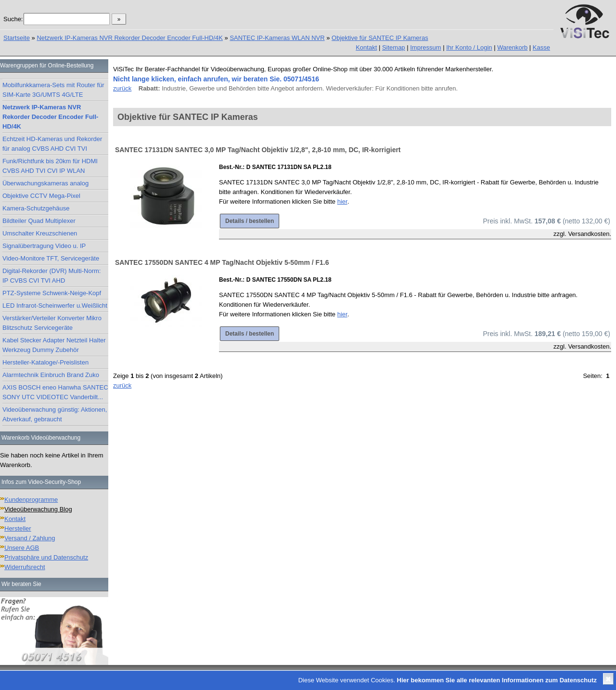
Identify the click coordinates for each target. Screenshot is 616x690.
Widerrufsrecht (25, 567)
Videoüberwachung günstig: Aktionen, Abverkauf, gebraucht (55, 414)
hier (342, 202)
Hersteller (18, 528)
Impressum (425, 47)
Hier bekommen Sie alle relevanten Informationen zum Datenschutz (497, 680)
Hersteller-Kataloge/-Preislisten (45, 362)
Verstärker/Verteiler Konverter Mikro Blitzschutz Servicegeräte (52, 323)
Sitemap (394, 47)
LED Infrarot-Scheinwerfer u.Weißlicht (55, 306)
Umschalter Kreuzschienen (40, 233)
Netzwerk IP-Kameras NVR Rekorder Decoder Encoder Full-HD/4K (130, 38)
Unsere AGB (22, 548)
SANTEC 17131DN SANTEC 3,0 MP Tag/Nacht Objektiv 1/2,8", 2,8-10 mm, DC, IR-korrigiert (258, 150)
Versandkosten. (590, 234)
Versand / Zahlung (30, 538)
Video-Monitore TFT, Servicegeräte (51, 258)
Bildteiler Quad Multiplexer (39, 221)
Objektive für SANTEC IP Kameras (380, 38)
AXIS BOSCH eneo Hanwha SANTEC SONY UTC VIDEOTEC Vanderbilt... (55, 392)
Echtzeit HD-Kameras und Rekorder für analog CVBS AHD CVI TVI (52, 144)
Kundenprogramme (31, 500)
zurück (122, 88)
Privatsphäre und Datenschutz (46, 557)
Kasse (541, 47)
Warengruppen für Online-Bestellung (47, 65)
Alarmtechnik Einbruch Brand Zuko (51, 375)
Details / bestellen (250, 221)
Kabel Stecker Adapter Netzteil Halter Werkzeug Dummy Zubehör (54, 345)
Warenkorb (512, 47)
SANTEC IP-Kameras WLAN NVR (277, 38)
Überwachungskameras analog (45, 183)
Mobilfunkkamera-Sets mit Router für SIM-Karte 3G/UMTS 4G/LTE (53, 90)
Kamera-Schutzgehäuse (36, 208)
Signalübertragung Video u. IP (44, 246)
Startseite (17, 38)
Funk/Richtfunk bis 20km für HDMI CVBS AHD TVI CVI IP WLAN (50, 166)
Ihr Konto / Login (469, 47)
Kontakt (366, 47)
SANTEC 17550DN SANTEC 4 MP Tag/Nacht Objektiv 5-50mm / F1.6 (222, 262)
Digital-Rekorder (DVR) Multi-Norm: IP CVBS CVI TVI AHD (51, 276)
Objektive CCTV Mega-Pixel (41, 196)
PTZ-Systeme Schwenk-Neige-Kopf (52, 293)
